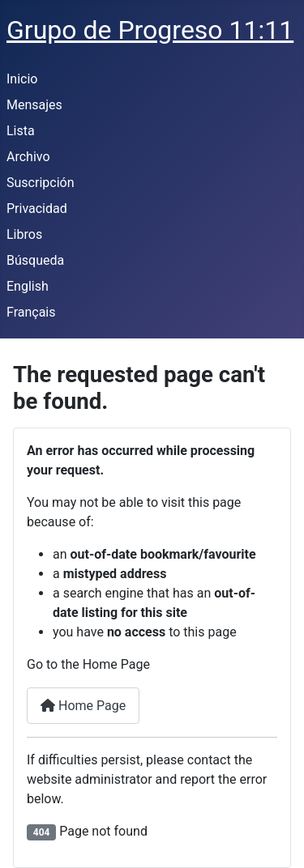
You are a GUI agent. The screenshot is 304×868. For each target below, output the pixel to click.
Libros (24, 234)
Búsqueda (35, 260)
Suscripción (40, 183)
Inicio (22, 79)
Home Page (83, 706)
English (28, 286)
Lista (21, 131)
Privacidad (37, 208)
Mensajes (34, 105)
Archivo (28, 157)
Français (31, 312)
